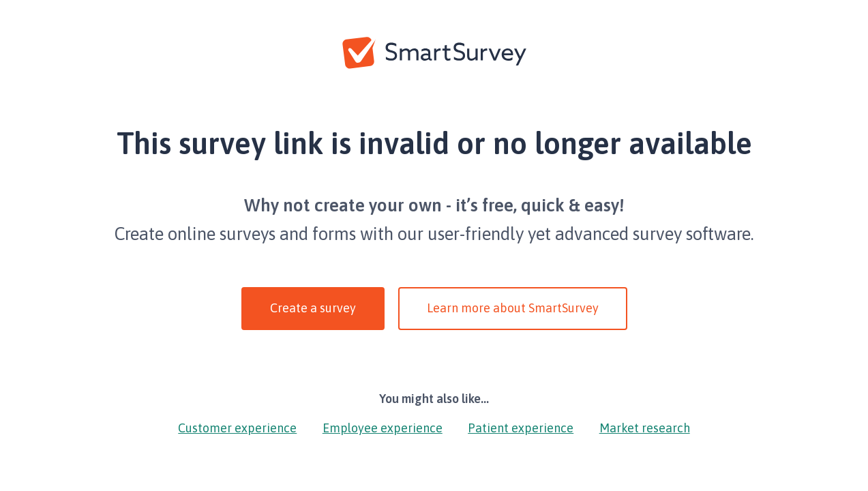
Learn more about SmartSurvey (513, 308)
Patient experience (521, 428)
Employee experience (383, 428)
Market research (645, 428)
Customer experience (237, 428)
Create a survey (313, 308)
